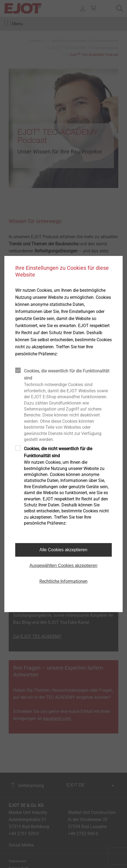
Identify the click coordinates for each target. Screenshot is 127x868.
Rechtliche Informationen (63, 581)
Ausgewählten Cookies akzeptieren (63, 565)
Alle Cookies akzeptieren (63, 550)
